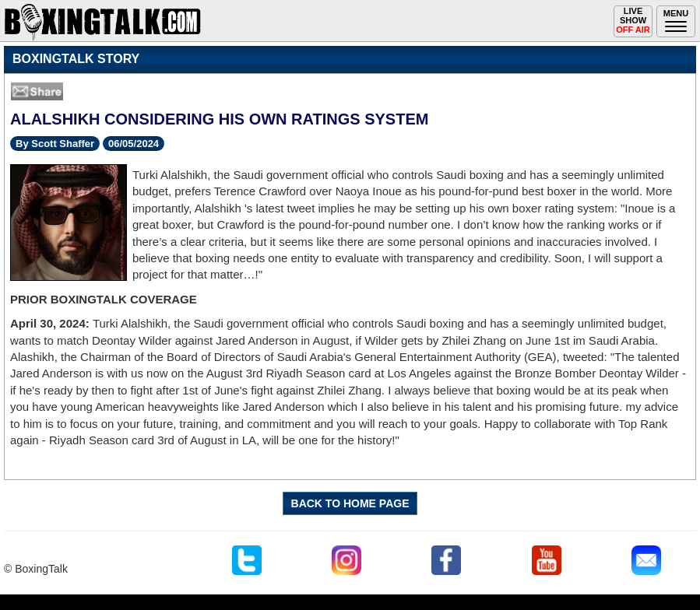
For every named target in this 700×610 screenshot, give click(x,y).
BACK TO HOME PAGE (350, 503)
